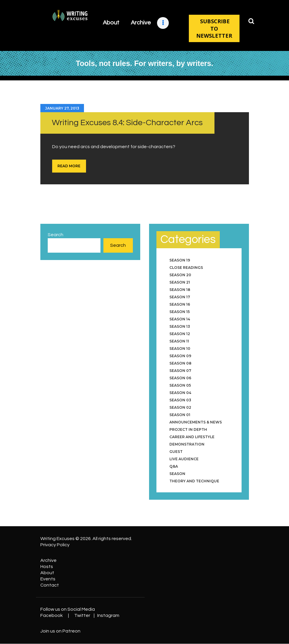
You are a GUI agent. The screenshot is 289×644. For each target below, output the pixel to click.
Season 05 (180, 385)
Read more (69, 166)
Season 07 (180, 371)
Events (48, 579)
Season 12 (180, 334)
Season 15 (180, 312)
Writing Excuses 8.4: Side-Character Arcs (127, 123)
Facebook (52, 615)
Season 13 (180, 326)
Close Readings (186, 268)
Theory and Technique (194, 481)
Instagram (108, 615)
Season (177, 474)
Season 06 (180, 378)
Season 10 (180, 349)
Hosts (47, 567)
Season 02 (180, 407)
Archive (48, 560)
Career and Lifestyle (192, 437)
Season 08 (180, 363)
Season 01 (180, 415)
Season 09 (180, 356)
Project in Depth (188, 429)
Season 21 (180, 282)
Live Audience (184, 459)
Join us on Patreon (60, 631)
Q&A (174, 466)
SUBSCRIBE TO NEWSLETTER (214, 28)
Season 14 (180, 319)
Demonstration (187, 444)
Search (56, 235)
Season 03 (180, 400)
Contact (50, 585)
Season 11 (179, 341)
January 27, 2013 (62, 108)
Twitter (82, 615)
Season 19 (180, 260)
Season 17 (180, 297)
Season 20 (180, 275)
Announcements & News (196, 422)
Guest (176, 452)
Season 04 (180, 393)
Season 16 (180, 304)
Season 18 (180, 290)
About (47, 573)
